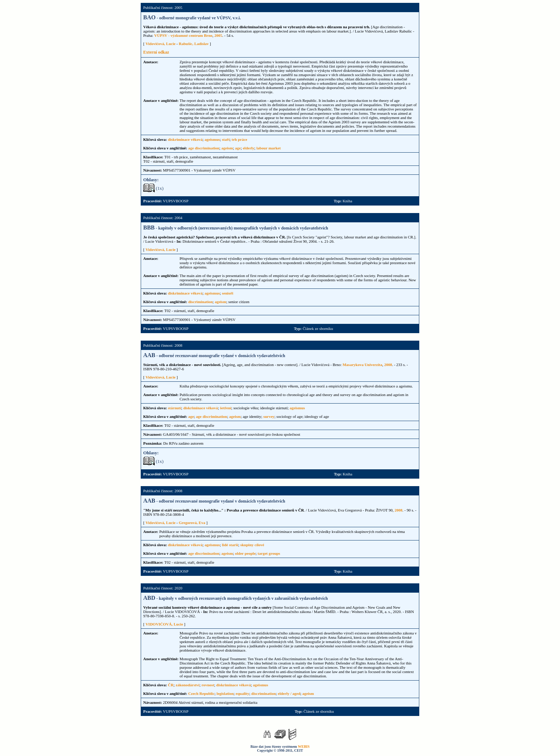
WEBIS (304, 747)
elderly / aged (289, 693)
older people (245, 553)
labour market (269, 148)
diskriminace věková (185, 139)
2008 (388, 365)
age (238, 148)
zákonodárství (188, 685)
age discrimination (204, 148)
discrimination (200, 302)
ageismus (212, 139)
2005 (218, 35)
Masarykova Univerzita (362, 365)
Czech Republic (201, 693)
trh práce (240, 139)
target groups (269, 553)
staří (226, 139)
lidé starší (230, 545)
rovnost (208, 685)
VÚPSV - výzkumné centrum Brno (183, 35)
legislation (225, 693)
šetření (226, 408)
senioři (227, 293)
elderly (249, 148)
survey (269, 416)
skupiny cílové (252, 545)
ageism (227, 148)
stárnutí (174, 408)
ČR (171, 685)
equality (242, 693)
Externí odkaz (156, 52)
